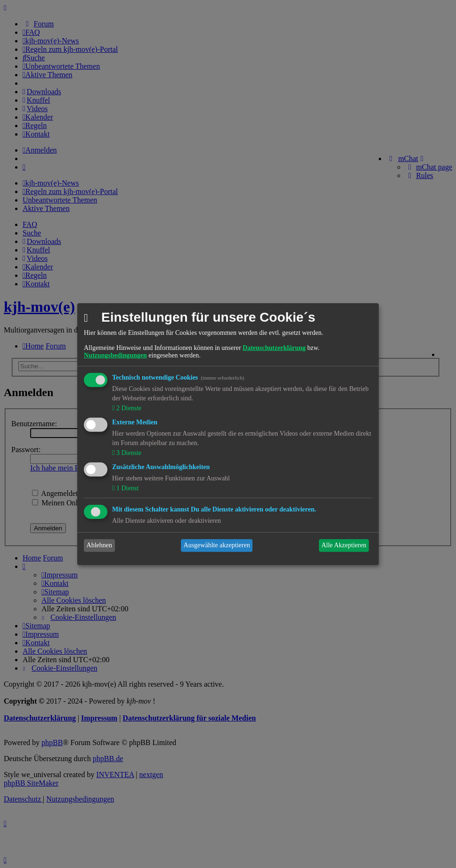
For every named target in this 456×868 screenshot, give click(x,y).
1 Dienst (126, 488)
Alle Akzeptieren (344, 545)
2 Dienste (128, 408)
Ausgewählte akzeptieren (217, 545)
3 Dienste (128, 453)
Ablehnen (99, 545)
